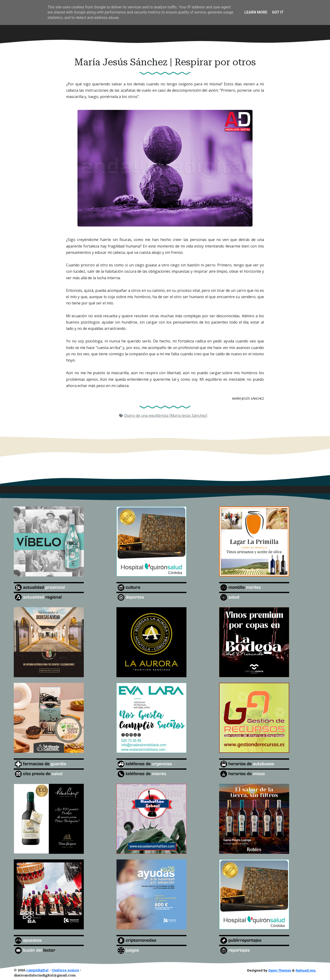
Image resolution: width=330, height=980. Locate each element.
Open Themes (280, 970)
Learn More (256, 12)
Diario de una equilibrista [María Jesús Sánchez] (166, 415)
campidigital (37, 970)
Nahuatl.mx (305, 970)
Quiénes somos (65, 970)
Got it (278, 12)
